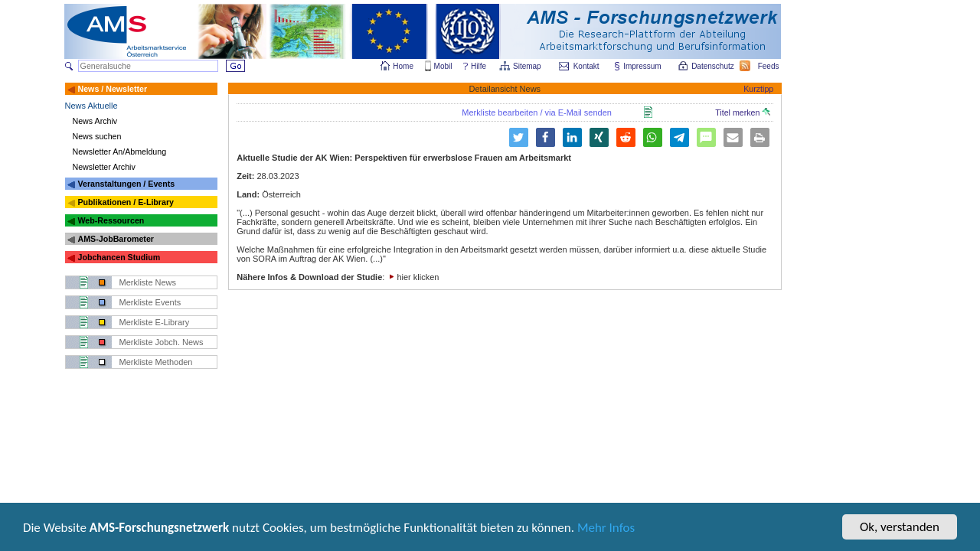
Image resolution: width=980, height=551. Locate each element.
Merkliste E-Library (155, 322)
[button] (546, 137)
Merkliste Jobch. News (162, 342)
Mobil (443, 66)
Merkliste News (148, 282)
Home (403, 66)
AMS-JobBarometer (115, 239)
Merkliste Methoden (156, 362)
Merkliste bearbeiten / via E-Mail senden (537, 112)
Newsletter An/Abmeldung (120, 152)
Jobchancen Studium (119, 257)
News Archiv (95, 121)
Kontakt (586, 66)
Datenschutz (714, 66)
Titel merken (743, 112)
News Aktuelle (91, 106)
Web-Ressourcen (111, 220)
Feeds (769, 66)
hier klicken (418, 277)
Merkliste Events (150, 302)
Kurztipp (758, 89)
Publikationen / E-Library (126, 202)
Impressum (643, 66)
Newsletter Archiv (104, 167)
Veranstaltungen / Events (126, 184)
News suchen (97, 136)
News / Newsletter (112, 89)
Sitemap (528, 66)
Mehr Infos (606, 528)
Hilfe (479, 66)
